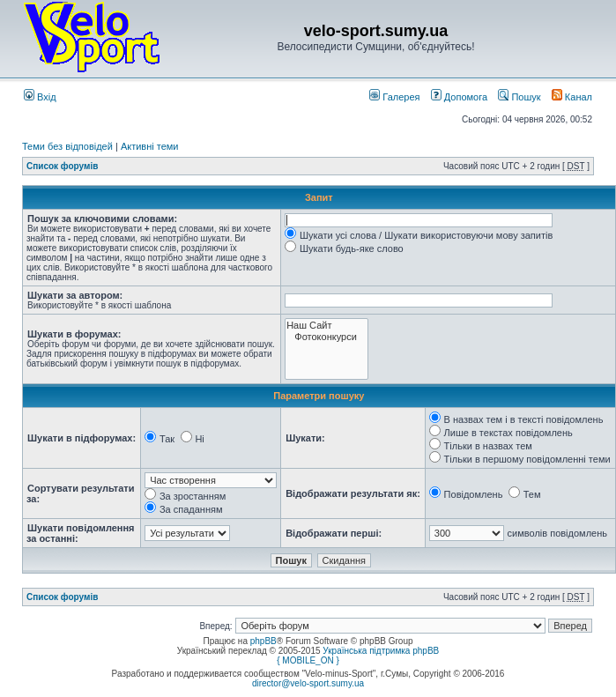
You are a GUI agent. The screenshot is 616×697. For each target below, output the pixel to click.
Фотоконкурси (327, 337)
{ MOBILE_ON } (308, 660)
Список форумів (62, 166)
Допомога (459, 97)
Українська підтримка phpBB (381, 651)
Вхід (40, 97)
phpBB (263, 641)
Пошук (519, 97)
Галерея (394, 97)
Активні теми (150, 146)
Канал (572, 97)
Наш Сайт (327, 326)
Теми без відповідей (67, 146)
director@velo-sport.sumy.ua (308, 683)
